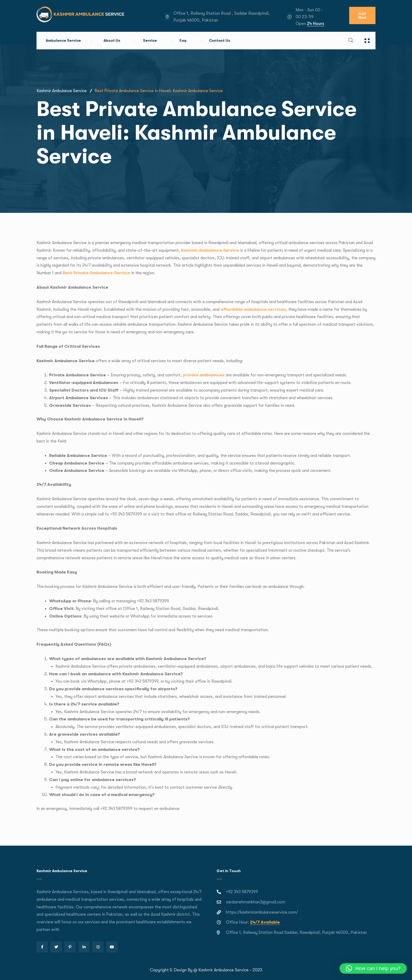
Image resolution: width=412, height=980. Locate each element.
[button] (373, 968)
